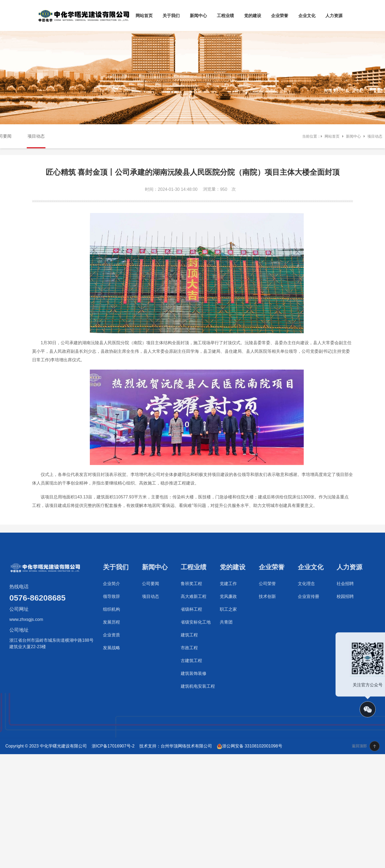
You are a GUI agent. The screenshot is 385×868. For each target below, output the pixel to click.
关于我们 (171, 16)
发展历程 (111, 650)
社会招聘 (345, 612)
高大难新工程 (194, 624)
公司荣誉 (267, 612)
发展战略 (111, 676)
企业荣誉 (280, 16)
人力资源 (334, 16)
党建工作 (228, 612)
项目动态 (36, 136)
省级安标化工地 (196, 650)
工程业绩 (225, 16)
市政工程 (189, 676)
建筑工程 (189, 663)
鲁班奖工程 (191, 612)
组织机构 (111, 637)
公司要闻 (151, 612)
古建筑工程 (191, 689)
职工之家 (228, 637)
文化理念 (306, 612)
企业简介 (111, 612)
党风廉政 (228, 624)
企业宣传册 (309, 624)
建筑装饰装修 (194, 701)
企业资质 (111, 663)
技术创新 (267, 624)
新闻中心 (198, 16)
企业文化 (307, 16)
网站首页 (144, 16)
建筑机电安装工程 (198, 714)
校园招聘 (345, 624)
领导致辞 (111, 624)
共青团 (226, 650)
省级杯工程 (191, 637)
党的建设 (253, 16)
